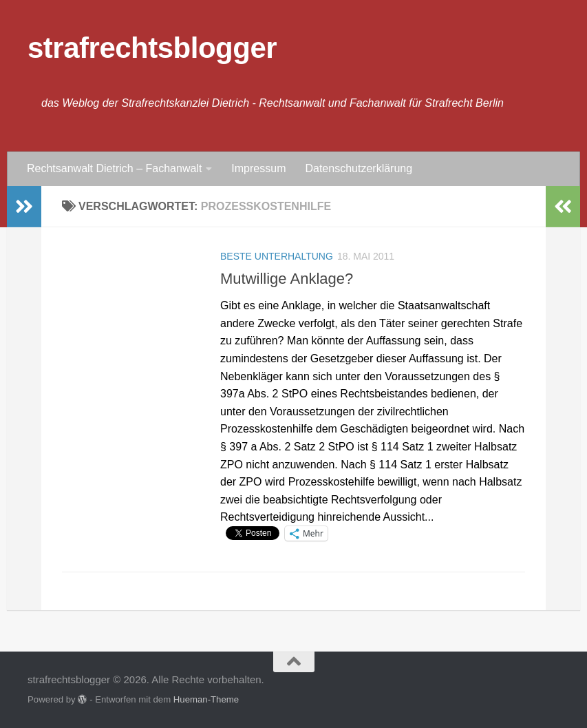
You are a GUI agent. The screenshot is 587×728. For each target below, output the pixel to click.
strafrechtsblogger (152, 48)
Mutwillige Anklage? (287, 279)
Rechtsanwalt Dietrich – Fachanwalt (114, 168)
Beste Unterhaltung (277, 256)
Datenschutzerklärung (359, 168)
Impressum (258, 168)
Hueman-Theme (206, 699)
